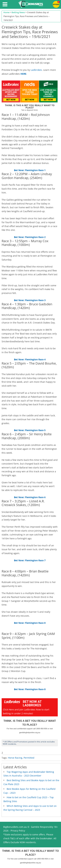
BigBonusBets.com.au (15, 827)
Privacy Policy (18, 831)
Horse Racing (15, 758)
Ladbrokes (36, 70)
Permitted (29, 758)
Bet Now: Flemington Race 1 (30, 170)
